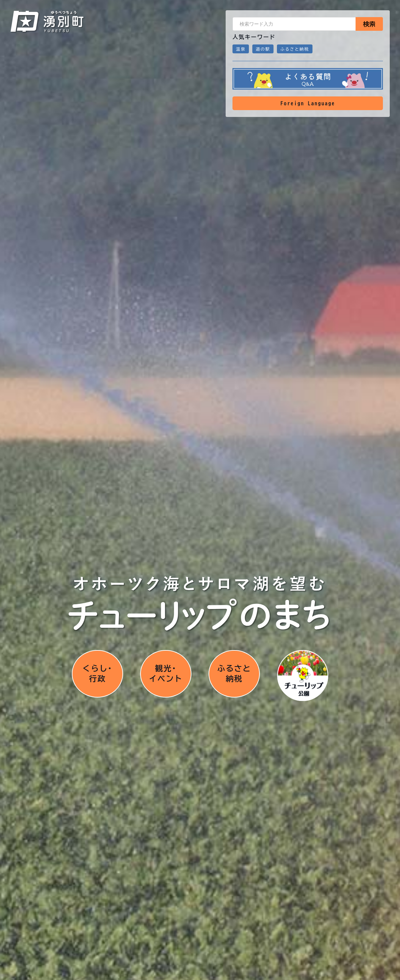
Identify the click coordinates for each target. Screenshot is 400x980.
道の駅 (263, 49)
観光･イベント (166, 675)
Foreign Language (308, 103)
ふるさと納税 (295, 49)
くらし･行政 (97, 675)
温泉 (241, 49)
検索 (369, 24)
